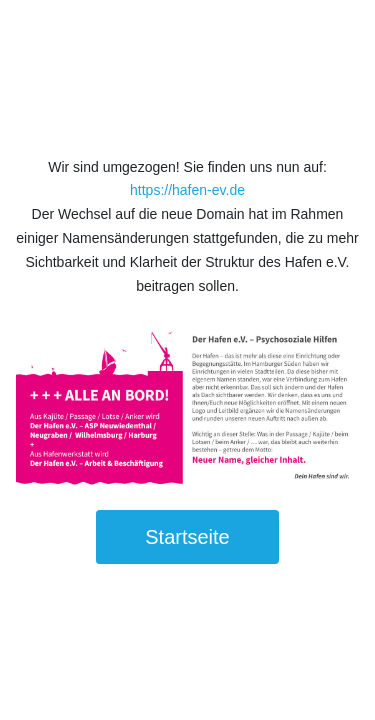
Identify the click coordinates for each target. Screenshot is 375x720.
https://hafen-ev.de (187, 190)
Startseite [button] (187, 537)
